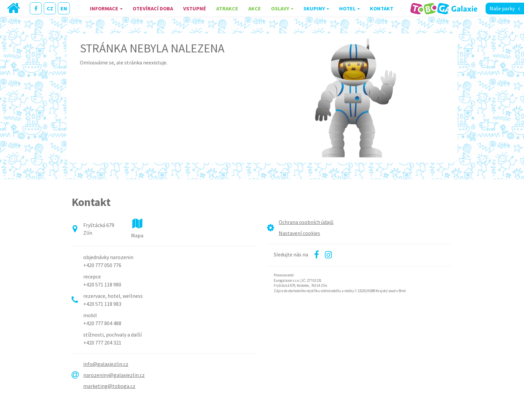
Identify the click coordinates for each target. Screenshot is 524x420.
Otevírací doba (153, 8)
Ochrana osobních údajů (306, 222)
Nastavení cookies (299, 233)
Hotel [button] (350, 8)
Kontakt (382, 8)
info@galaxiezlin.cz (106, 364)
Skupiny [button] (316, 8)
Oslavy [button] (282, 8)
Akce (255, 8)
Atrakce (227, 8)
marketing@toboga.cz (109, 386)
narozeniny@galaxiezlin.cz (114, 375)
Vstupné (195, 8)
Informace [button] (106, 8)
